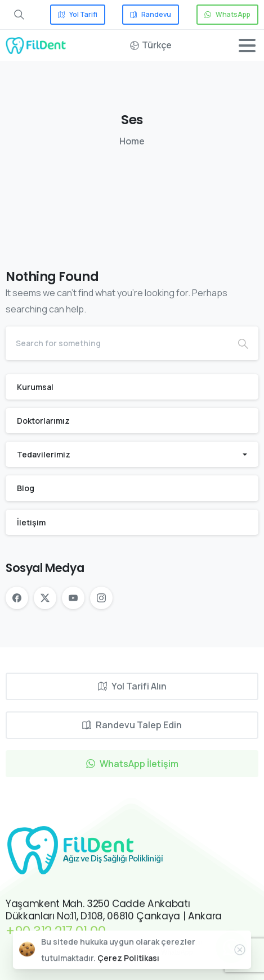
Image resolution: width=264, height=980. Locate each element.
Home (132, 141)
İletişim (31, 522)
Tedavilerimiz (44, 454)
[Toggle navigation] (247, 46)
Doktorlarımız (43, 421)
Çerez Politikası (128, 966)
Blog (26, 488)
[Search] (117, 343)
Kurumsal (35, 387)
